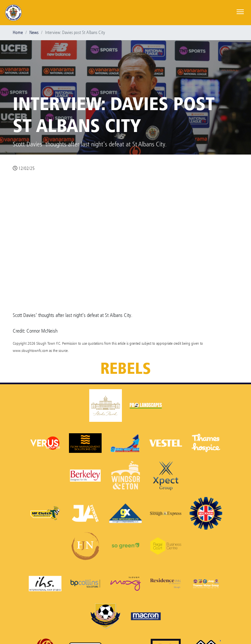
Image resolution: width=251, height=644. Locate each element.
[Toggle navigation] (240, 11)
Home (18, 33)
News (34, 33)
